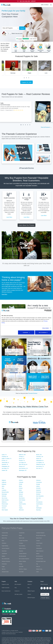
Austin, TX (4, 455)
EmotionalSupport (32, 47)
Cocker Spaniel (39, 543)
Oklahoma (4, 502)
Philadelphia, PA (6, 466)
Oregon (21, 502)
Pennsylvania (39, 502)
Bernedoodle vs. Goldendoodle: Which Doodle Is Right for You (37, 371)
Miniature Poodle (40, 559)
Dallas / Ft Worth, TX (7, 459)
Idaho (3, 486)
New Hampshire (40, 496)
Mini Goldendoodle (6, 559)
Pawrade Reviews (33, 393)
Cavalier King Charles (23, 541)
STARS (38, 1)
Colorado (21, 482)
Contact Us (17, 591)
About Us (30, 584)
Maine (20, 490)
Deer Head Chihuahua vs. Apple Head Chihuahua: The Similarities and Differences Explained (39, 387)
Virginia (21, 508)
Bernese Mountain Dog (41, 535)
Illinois (20, 486)
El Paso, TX (5, 460)
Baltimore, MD (22, 455)
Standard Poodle (5, 572)
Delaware (4, 484)
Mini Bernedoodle (23, 556)
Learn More (9, 217)
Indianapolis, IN (40, 460)
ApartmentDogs (49, 47)
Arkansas (38, 480)
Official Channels (44, 584)
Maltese (38, 554)
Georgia (38, 484)
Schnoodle (21, 567)
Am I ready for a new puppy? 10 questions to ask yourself (39, 308)
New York (38, 498)
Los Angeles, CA (40, 462)
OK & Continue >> (43, 332)
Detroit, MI (39, 459)
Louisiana (4, 490)
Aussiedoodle (22, 533)
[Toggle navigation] (50, 5)
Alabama (4, 480)
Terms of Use (15, 632)
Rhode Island (5, 504)
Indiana (38, 486)
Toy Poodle (21, 572)
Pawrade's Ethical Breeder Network (9, 634)
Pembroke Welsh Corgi (41, 561)
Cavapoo (38, 541)
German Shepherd (6, 548)
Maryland (38, 490)
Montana (38, 494)
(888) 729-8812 (45, 5)
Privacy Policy (9, 632)
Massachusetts (5, 492)
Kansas (21, 488)
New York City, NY (23, 464)
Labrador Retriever (23, 554)
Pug (37, 564)
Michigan (21, 492)
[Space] (6, 603)
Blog (29, 588)
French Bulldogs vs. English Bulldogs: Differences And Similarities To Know (12, 370)
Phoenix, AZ (22, 466)
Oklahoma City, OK (41, 464)
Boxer (3, 541)
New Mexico (22, 498)
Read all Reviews (45, 127)
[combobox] (10, 28)
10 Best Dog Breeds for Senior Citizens (12, 353)
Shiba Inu (38, 567)
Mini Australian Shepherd (24, 559)
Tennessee (4, 506)
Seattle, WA (5, 470)
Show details (46, 328)
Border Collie (22, 538)
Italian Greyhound (40, 551)
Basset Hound (5, 535)
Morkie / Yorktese (22, 561)
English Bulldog (5, 546)
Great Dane (4, 551)
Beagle (20, 535)
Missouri (21, 494)
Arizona (21, 480)
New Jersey (4, 498)
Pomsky (21, 564)
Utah (37, 506)
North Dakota (22, 500)
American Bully (5, 533)
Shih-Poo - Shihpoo (23, 569)
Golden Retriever (22, 548)
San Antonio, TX (40, 466)
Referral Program (31, 598)
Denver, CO (22, 459)
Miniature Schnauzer (6, 561)
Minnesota (39, 492)
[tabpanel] (27, 68)
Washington (39, 508)
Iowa (3, 488)
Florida (21, 484)
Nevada (21, 496)
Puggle (3, 567)
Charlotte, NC (5, 457)
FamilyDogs (24, 47)
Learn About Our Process (27, 225)
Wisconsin (21, 510)
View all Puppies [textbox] (8, 28)
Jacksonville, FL (5, 462)
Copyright (4, 632)
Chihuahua (4, 543)
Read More (4, 294)
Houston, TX (22, 460)
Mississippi (4, 494)
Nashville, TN (5, 464)
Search (22, 28)
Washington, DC (23, 470)
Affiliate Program (31, 591)
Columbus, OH (40, 457)
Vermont (4, 508)
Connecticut (39, 482)
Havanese (21, 551)
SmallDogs (16, 47)
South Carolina (22, 504)
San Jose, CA (39, 468)
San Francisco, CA (23, 468)
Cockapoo (21, 543)
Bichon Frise (4, 538)
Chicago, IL (22, 457)
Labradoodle (4, 554)
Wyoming (38, 510)
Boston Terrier (39, 538)
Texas (20, 506)
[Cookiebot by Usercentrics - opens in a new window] (45, 310)
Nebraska (4, 496)
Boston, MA (39, 455)
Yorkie (37, 572)
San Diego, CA (5, 468)
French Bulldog (22, 546)
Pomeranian (4, 564)
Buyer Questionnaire (6, 591)
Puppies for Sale (27, 82)
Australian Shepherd (40, 533)
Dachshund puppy (25, 105)
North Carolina (5, 500)
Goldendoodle (39, 548)
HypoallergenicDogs (41, 47)
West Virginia (5, 510)
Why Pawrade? (18, 584)
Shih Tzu (4, 569)
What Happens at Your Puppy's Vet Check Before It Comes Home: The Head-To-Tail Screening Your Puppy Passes (38, 352)
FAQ (16, 588)
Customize (26, 332)
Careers (29, 594)
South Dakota (39, 504)
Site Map (17, 594)
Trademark (20, 632)
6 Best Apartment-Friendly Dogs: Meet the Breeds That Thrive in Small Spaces (14, 387)
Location (21, 594)
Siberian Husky (39, 569)
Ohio (37, 500)
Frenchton (38, 546)
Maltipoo (4, 556)
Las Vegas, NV (22, 462)
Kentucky (38, 488)
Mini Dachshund (39, 556)
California (4, 482)
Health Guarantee (6, 588)
